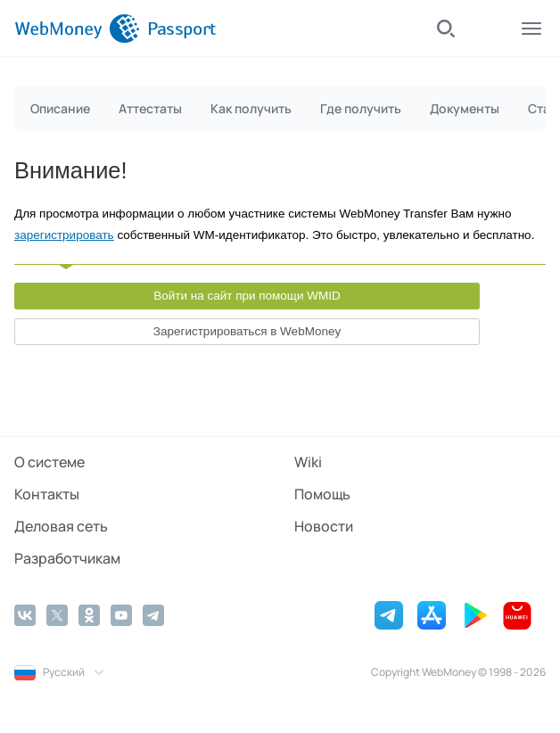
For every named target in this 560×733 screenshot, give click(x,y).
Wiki (308, 462)
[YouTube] (121, 615)
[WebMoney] (77, 29)
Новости (324, 526)
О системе (49, 462)
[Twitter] (57, 615)
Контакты (47, 494)
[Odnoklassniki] (89, 615)
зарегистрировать (64, 235)
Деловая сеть (61, 526)
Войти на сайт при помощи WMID (247, 296)
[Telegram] (153, 615)
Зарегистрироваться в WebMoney (247, 331)
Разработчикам (67, 558)
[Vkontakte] (25, 615)
